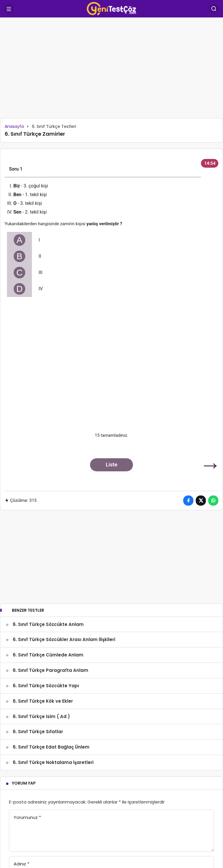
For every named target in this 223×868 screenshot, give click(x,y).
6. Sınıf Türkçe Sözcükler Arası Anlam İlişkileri (64, 571)
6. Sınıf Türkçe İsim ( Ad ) (41, 648)
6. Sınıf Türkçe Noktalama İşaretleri (53, 694)
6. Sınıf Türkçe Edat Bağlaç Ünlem (51, 679)
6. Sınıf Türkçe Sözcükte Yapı (46, 617)
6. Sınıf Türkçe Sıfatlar (38, 663)
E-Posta (24, 816)
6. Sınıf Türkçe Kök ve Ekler (43, 633)
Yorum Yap (24, 715)
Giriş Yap (81, 835)
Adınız (21, 795)
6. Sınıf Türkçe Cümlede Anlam (48, 587)
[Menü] (9, 9)
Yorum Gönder (34, 835)
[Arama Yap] (214, 9)
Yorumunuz (27, 749)
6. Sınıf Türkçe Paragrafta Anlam (51, 602)
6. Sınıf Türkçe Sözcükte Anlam (48, 556)
